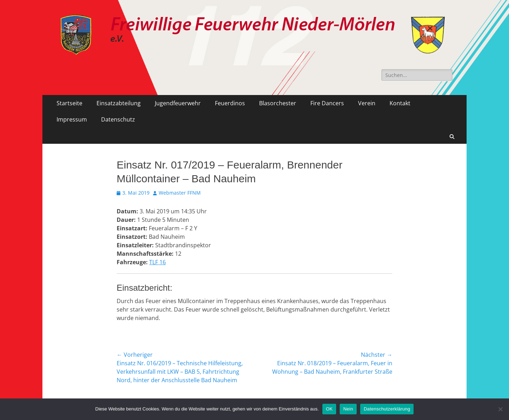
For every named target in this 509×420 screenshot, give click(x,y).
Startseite (69, 103)
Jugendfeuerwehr (178, 103)
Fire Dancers (327, 103)
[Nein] (500, 409)
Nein (348, 409)
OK (329, 409)
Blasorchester (278, 103)
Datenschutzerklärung (387, 409)
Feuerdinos (230, 103)
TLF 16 (157, 262)
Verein (367, 103)
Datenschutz (118, 119)
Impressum (72, 119)
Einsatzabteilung (119, 103)
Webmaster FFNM (180, 193)
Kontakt (400, 103)
